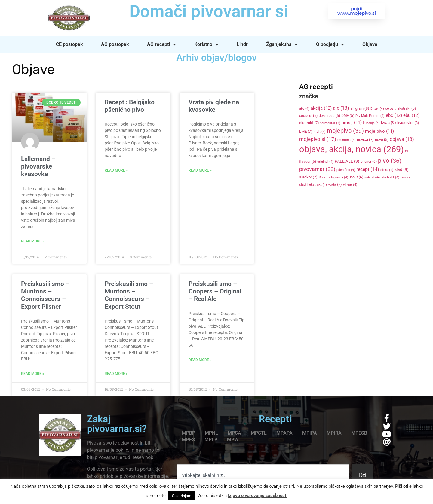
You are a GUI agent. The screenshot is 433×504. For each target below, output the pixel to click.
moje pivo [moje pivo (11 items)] (379, 131)
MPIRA (334, 433)
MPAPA (284, 433)
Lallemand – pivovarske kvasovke (38, 166)
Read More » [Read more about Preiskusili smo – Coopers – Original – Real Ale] (200, 360)
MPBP (189, 433)
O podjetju (330, 44)
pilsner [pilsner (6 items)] (369, 162)
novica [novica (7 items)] (365, 140)
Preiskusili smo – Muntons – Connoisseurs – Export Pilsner (45, 295)
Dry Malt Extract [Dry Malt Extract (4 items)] (370, 116)
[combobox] (263, 475)
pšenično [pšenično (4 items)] (346, 170)
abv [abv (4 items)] (304, 109)
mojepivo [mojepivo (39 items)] (345, 131)
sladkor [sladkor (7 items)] (308, 177)
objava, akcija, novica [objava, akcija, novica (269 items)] (352, 149)
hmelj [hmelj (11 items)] (352, 123)
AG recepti (161, 44)
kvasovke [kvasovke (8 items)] (408, 123)
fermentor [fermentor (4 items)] (330, 123)
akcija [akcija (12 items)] (321, 108)
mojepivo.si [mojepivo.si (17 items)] (318, 139)
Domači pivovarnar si (209, 11)
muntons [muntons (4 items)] (347, 140)
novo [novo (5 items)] (382, 140)
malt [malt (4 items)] (320, 132)
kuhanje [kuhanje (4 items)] (371, 123)
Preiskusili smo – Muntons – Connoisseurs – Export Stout (129, 295)
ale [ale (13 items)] (341, 108)
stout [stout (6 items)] (356, 177)
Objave (370, 44)
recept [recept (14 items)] (368, 169)
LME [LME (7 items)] (306, 131)
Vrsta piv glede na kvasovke (214, 106)
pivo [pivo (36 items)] (390, 161)
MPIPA (310, 433)
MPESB (359, 433)
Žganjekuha (282, 44)
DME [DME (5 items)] (348, 116)
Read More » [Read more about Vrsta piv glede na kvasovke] (200, 170)
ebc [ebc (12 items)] (394, 115)
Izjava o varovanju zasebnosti (258, 496)
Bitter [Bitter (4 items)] (377, 109)
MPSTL (259, 433)
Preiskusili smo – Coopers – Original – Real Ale (215, 291)
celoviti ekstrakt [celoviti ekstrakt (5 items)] (401, 108)
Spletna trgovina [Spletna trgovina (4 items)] (333, 177)
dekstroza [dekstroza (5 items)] (329, 116)
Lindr (242, 44)
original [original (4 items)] (325, 162)
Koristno (206, 44)
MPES (188, 440)
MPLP (211, 440)
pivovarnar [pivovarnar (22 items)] (317, 169)
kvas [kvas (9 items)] (388, 123)
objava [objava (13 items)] (402, 139)
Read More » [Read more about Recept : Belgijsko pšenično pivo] (116, 170)
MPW (233, 440)
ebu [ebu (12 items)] (411, 115)
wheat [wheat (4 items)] (350, 185)
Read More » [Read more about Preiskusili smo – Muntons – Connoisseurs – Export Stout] (116, 374)
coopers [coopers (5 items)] (308, 116)
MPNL (211, 433)
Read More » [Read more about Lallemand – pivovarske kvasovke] (33, 241)
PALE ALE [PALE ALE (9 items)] (347, 161)
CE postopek (69, 44)
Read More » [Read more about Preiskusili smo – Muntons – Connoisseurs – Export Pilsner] (33, 374)
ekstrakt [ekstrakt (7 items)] (309, 123)
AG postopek (115, 44)
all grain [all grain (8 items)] (360, 108)
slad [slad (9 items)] (402, 169)
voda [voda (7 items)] (335, 184)
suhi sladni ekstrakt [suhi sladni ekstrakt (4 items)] (382, 177)
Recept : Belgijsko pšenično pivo (130, 106)
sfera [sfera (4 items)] (387, 170)
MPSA (234, 433)
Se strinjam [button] (182, 496)
